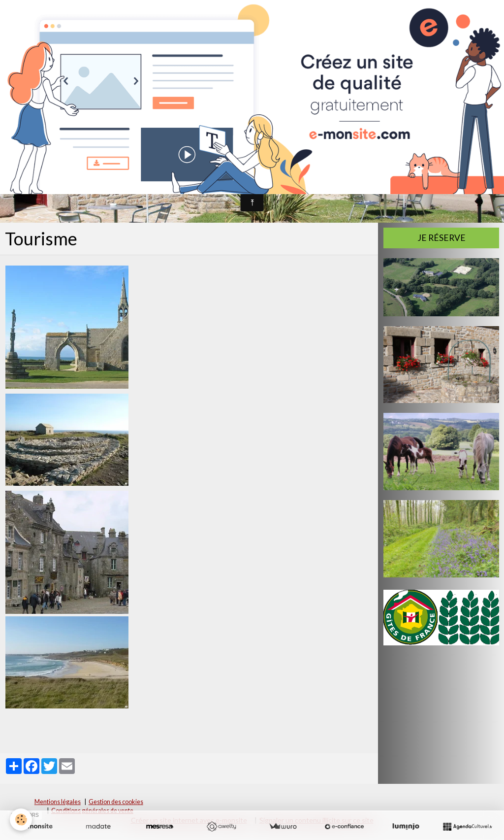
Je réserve (441, 238)
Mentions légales (58, 802)
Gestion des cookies (116, 802)
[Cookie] (21, 820)
